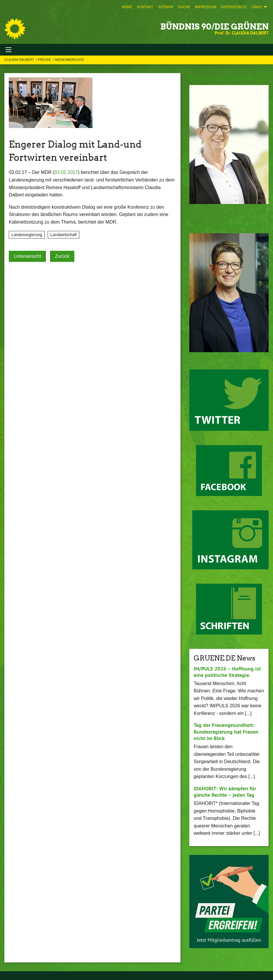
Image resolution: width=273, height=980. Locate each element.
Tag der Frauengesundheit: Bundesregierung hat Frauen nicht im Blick (226, 732)
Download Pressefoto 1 (228, 78)
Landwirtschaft (63, 235)
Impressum (206, 7)
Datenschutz (234, 7)
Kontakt (145, 7)
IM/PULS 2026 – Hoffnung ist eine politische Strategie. (227, 672)
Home (127, 7)
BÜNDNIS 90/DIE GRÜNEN (214, 27)
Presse (45, 60)
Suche (184, 7)
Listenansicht (27, 256)
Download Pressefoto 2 (228, 226)
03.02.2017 (66, 172)
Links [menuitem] (256, 7)
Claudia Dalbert (20, 60)
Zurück (62, 256)
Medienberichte (69, 60)
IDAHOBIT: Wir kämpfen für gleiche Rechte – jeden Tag (225, 792)
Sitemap (165, 7)
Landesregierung (27, 235)
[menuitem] (127, 7)
